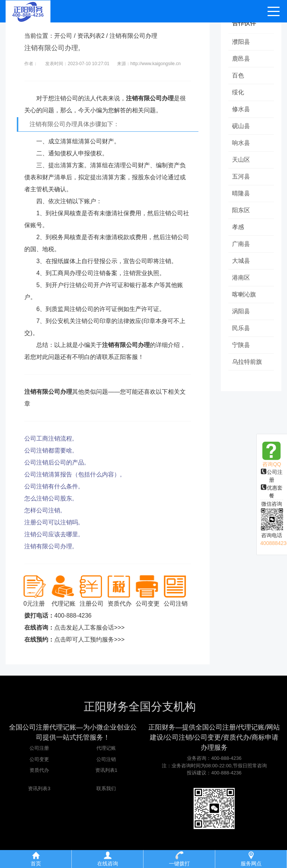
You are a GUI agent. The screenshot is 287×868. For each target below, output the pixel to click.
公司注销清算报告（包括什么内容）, (73, 474)
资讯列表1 (106, 770)
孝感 (238, 227)
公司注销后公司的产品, (55, 462)
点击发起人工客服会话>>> (89, 628)
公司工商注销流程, (49, 438)
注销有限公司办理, (49, 546)
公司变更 (39, 759)
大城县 (241, 261)
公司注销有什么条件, (52, 486)
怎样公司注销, (43, 510)
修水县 (241, 109)
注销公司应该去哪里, (52, 534)
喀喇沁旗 (244, 294)
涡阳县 (241, 311)
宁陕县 (241, 345)
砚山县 (241, 126)
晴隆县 (241, 193)
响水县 (241, 143)
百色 (238, 75)
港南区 (241, 278)
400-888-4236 (73, 616)
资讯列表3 (39, 788)
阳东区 (241, 210)
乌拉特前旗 (247, 362)
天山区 (241, 160)
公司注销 (106, 759)
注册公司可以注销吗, (52, 522)
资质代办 (39, 770)
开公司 (63, 36)
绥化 (238, 92)
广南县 (241, 244)
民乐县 (241, 328)
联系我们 (106, 788)
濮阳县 (241, 42)
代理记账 (106, 748)
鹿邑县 (241, 59)
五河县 (241, 176)
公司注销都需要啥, (49, 450)
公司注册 (39, 748)
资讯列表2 (91, 36)
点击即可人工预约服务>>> (89, 639)
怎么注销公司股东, (49, 498)
